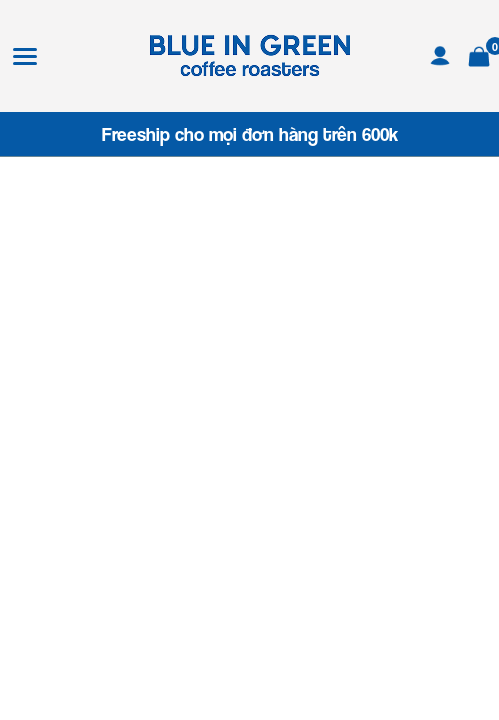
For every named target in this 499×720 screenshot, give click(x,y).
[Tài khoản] (440, 53)
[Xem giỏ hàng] (479, 53)
